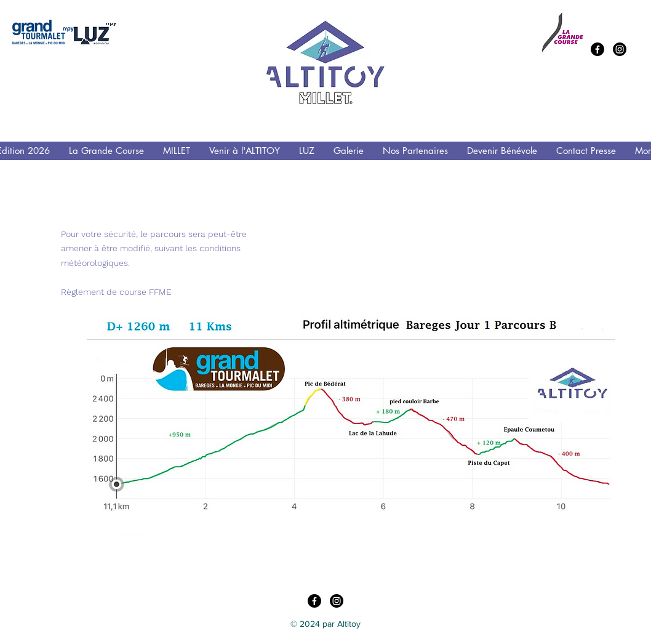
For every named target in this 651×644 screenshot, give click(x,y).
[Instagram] (620, 49)
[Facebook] (597, 49)
